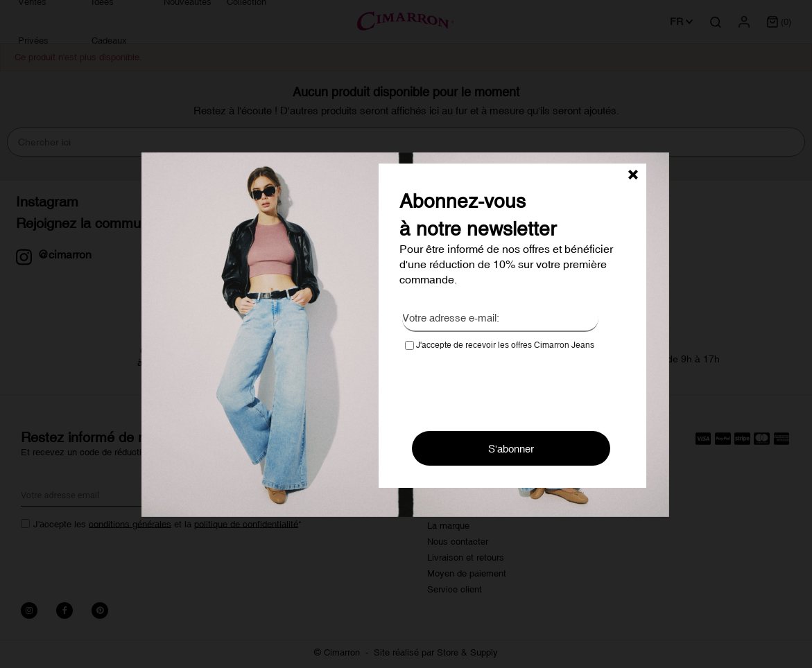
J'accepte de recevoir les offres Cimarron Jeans (500, 345)
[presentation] (510, 386)
